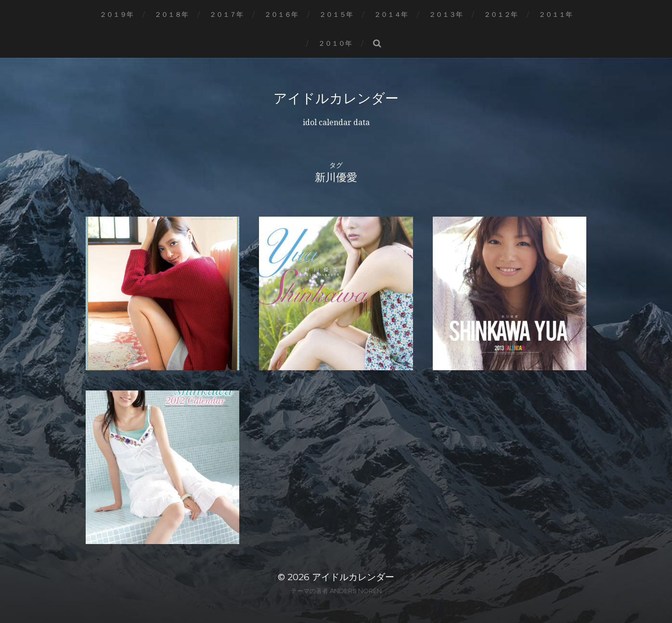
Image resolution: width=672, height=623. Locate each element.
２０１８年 (171, 14)
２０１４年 (391, 14)
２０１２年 (501, 14)
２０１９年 (116, 14)
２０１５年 (336, 14)
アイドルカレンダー (336, 98)
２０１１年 (556, 14)
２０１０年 (335, 43)
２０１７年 (226, 14)
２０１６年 (281, 14)
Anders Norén (356, 591)
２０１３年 (446, 14)
